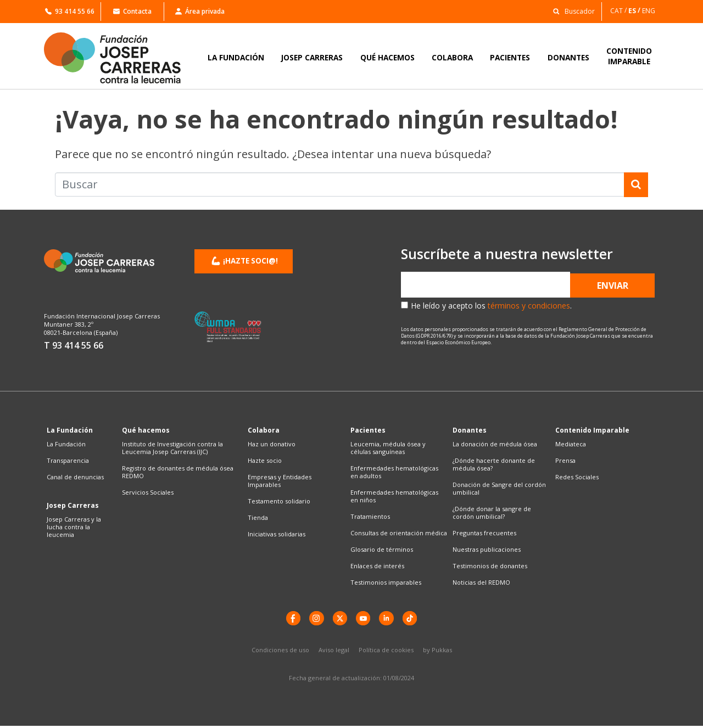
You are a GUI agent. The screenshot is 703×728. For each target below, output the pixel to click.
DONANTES (568, 57)
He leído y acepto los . (491, 306)
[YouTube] (364, 619)
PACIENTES (510, 57)
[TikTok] (415, 619)
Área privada (200, 11)
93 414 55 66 (70, 11)
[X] (339, 619)
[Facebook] (288, 619)
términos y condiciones (529, 306)
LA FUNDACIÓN (236, 57)
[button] (571, 11)
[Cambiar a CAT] (619, 11)
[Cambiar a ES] (635, 11)
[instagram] (314, 619)
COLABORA (452, 57)
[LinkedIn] (389, 619)
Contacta (132, 11)
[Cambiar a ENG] (649, 11)
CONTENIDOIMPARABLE (629, 56)
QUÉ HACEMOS (387, 57)
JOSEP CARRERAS (312, 57)
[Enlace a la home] (120, 58)
